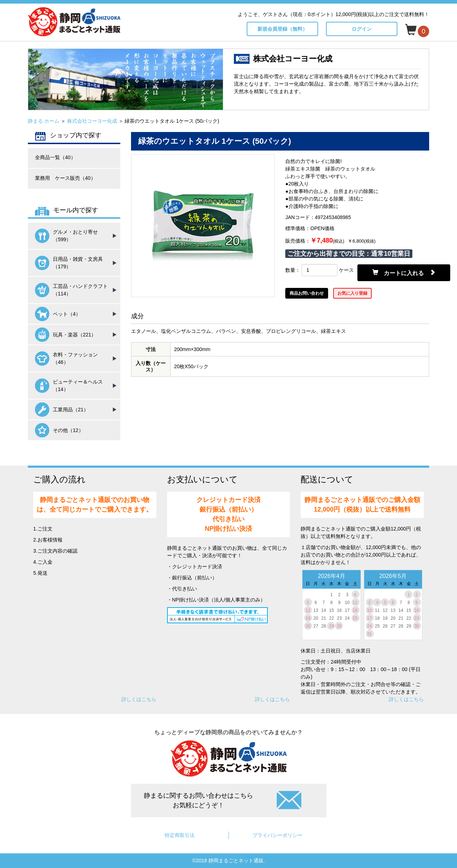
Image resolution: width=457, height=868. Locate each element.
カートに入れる (404, 272)
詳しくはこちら (139, 699)
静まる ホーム (44, 121)
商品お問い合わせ (307, 293)
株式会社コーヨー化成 (92, 121)
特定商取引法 (180, 835)
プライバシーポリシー (277, 835)
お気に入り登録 (352, 293)
